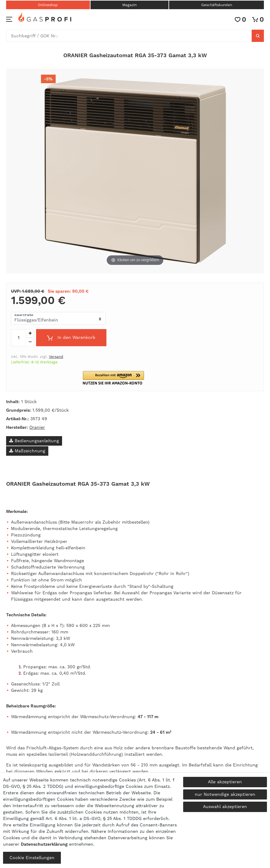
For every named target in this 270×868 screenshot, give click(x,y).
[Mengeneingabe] (18, 338)
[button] (117, 378)
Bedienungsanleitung (34, 441)
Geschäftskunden (217, 5)
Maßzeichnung (27, 451)
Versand (56, 357)
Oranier (37, 427)
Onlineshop (48, 5)
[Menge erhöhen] (30, 333)
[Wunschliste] (240, 19)
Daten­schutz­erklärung (44, 844)
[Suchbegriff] (129, 36)
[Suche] (258, 36)
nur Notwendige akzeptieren (225, 794)
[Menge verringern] (30, 342)
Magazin (129, 5)
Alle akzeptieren (225, 782)
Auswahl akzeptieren (225, 807)
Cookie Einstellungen (32, 858)
